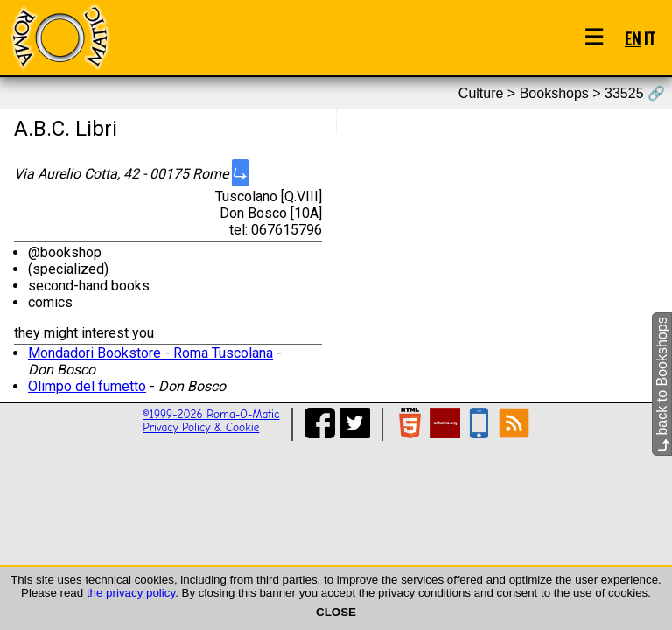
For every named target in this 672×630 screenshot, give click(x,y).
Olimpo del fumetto (87, 386)
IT (650, 38)
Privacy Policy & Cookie (201, 427)
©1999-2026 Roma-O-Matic (211, 414)
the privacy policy (131, 593)
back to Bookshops (662, 384)
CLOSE (336, 612)
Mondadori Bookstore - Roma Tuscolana (150, 353)
